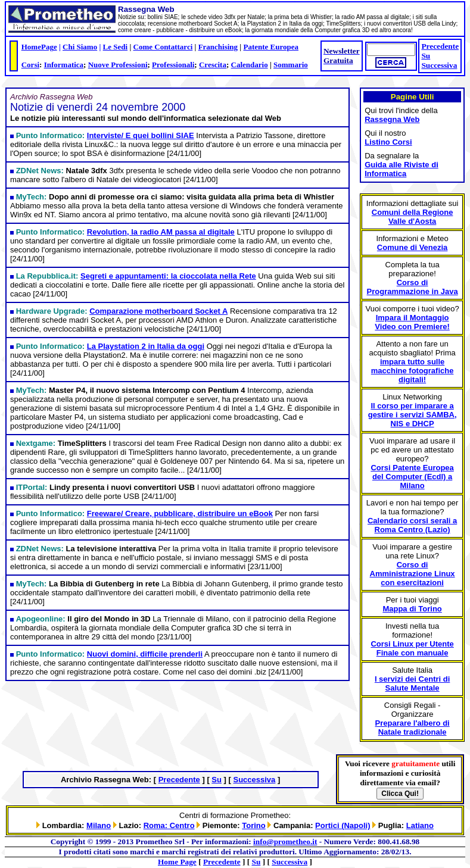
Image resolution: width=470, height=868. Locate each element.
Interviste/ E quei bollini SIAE (141, 135)
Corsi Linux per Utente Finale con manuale (412, 648)
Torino (253, 825)
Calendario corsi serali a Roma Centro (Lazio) (412, 525)
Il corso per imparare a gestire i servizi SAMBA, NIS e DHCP (413, 415)
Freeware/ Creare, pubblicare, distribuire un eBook (180, 513)
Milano (99, 825)
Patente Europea (271, 47)
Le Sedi (116, 47)
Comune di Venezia (412, 247)
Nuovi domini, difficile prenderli (145, 654)
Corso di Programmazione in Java (413, 287)
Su (426, 56)
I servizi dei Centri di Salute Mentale (412, 683)
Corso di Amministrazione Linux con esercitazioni (413, 574)
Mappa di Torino (412, 609)
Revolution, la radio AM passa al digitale (161, 232)
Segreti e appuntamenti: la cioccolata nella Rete (168, 276)
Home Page (177, 862)
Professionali (173, 65)
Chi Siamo (80, 47)
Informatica (64, 65)
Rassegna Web (392, 119)
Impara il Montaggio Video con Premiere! (412, 322)
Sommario (291, 65)
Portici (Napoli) (343, 825)
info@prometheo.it (285, 842)
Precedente (440, 46)
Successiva (439, 65)
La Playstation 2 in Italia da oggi (146, 346)
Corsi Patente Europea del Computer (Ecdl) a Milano (412, 477)
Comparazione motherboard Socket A (158, 311)
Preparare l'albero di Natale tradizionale (413, 728)
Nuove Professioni (118, 65)
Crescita (213, 65)
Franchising (218, 47)
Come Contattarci (163, 47)
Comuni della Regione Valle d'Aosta (413, 217)
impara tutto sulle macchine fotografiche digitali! (413, 371)
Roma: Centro (169, 825)
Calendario (250, 65)
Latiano (420, 825)
